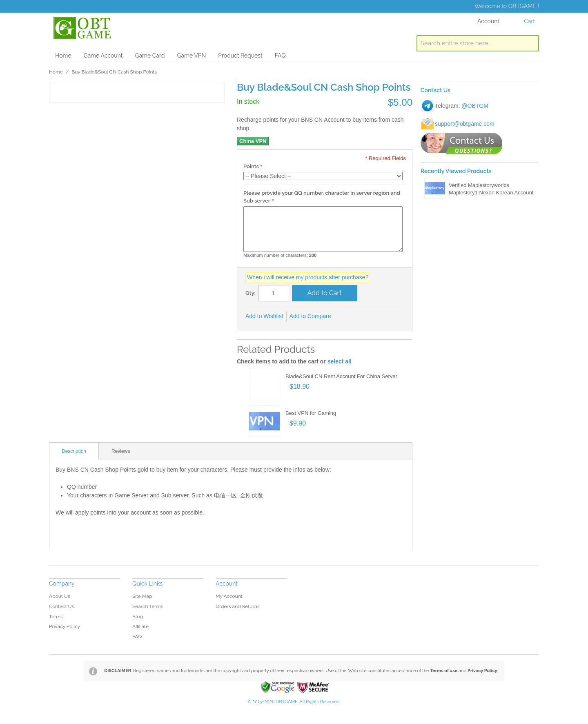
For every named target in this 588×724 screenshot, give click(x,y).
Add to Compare (310, 316)
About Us (60, 596)
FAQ (280, 56)
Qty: (251, 293)
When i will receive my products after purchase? (308, 277)
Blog (138, 617)
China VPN (253, 141)
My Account (229, 596)
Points (251, 166)
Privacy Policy (65, 626)
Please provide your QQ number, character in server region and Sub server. (322, 197)
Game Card (150, 56)
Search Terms (148, 606)
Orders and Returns (237, 606)
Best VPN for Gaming (311, 413)
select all (340, 361)
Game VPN (191, 56)
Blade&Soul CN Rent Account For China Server (341, 376)
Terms (56, 617)
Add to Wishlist (264, 316)
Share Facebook (348, 316)
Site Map (142, 596)
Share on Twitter (365, 316)
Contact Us (61, 606)
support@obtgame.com (465, 124)
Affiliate (140, 626)
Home (63, 56)
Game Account (103, 56)
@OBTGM (475, 106)
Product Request (240, 56)
